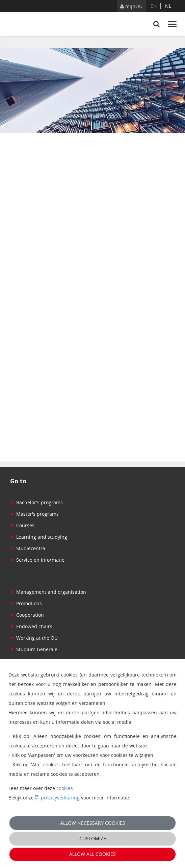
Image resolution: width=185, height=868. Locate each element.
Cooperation (27, 615)
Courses (22, 525)
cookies (65, 788)
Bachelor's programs (36, 502)
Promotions (26, 603)
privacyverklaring (60, 798)
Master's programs (34, 514)
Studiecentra (28, 548)
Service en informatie (37, 560)
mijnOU (131, 6)
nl (168, 6)
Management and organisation (48, 592)
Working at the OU (34, 638)
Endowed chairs (31, 626)
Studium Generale (34, 649)
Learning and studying (39, 537)
